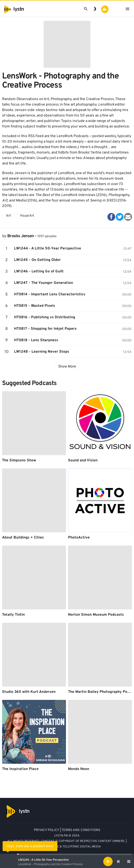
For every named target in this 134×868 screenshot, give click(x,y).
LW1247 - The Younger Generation (44, 283)
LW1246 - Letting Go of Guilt (39, 271)
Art (8, 216)
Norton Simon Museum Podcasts (96, 615)
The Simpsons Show (19, 460)
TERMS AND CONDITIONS (81, 830)
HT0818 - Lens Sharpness (36, 340)
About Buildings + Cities (23, 538)
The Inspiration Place (20, 769)
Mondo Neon (79, 769)
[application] (67, 861)
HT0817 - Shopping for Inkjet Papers (45, 329)
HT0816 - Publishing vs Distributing (45, 317)
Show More (67, 367)
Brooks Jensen (21, 236)
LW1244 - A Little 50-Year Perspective (44, 860)
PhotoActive (79, 538)
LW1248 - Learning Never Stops (42, 352)
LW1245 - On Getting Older (37, 260)
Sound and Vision (83, 460)
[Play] (108, 861)
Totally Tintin (13, 615)
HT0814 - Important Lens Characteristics (50, 294)
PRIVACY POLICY (47, 830)
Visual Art (27, 216)
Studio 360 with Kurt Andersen (29, 692)
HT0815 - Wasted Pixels (35, 306)
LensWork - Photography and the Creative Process (51, 864)
